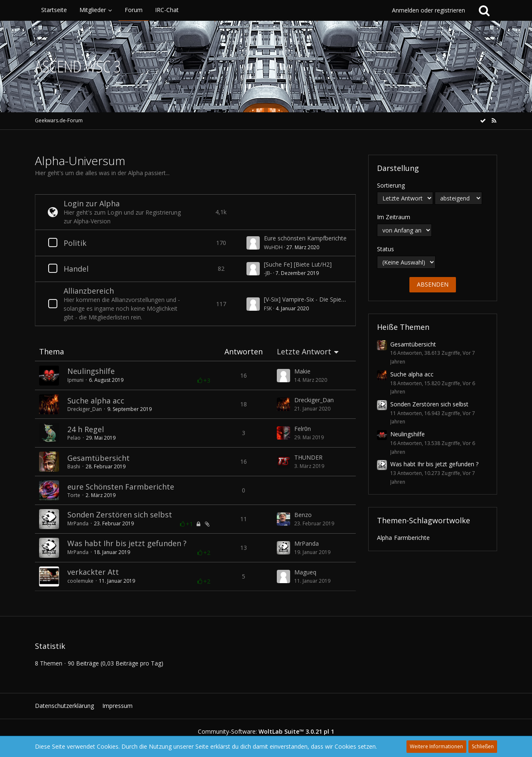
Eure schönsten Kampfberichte (305, 238)
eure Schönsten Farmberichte (121, 487)
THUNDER (308, 457)
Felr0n (303, 429)
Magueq (305, 572)
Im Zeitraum (394, 217)
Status (385, 249)
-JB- (268, 273)
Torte (74, 495)
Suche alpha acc (96, 401)
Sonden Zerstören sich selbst (120, 515)
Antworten (244, 352)
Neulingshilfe (91, 371)
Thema (52, 352)
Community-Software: (266, 731)
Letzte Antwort (304, 352)
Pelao (74, 438)
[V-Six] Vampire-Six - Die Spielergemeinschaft (324, 299)
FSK (268, 308)
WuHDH (273, 247)
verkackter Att (93, 572)
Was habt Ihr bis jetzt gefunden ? (127, 543)
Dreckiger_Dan (85, 409)
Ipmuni (75, 380)
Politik (75, 243)
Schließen (483, 746)
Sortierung (391, 185)
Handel (76, 269)
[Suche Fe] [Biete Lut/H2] (298, 264)
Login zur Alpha (92, 203)
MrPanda (78, 523)
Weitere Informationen (436, 746)
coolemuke (80, 581)
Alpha (384, 538)
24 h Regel (86, 429)
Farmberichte (412, 538)
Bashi (74, 466)
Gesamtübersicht (99, 458)
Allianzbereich (89, 291)
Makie (302, 371)
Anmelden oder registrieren (429, 10)
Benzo (303, 515)
